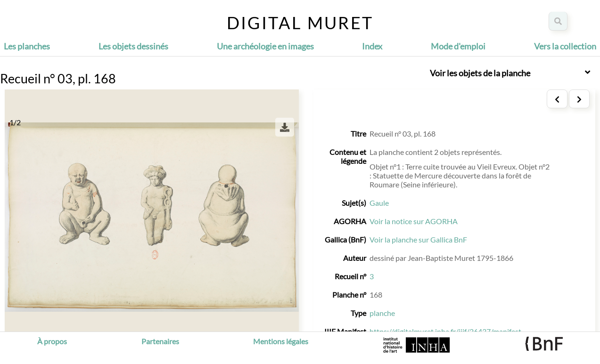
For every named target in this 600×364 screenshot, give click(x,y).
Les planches (27, 46)
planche (382, 313)
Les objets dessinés (133, 46)
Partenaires (160, 341)
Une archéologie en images (265, 46)
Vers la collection (565, 46)
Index (372, 46)
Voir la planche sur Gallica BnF (418, 239)
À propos (52, 341)
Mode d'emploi (458, 46)
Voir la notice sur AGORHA (414, 221)
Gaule (379, 203)
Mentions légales (281, 341)
